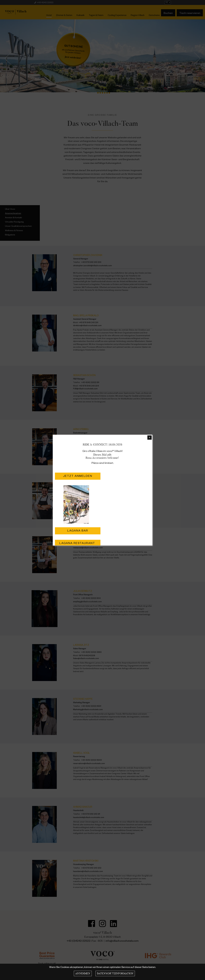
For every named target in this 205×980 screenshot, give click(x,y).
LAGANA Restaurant (78, 544)
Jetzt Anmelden (78, 476)
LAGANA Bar (78, 531)
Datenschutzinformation (115, 973)
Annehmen (83, 973)
